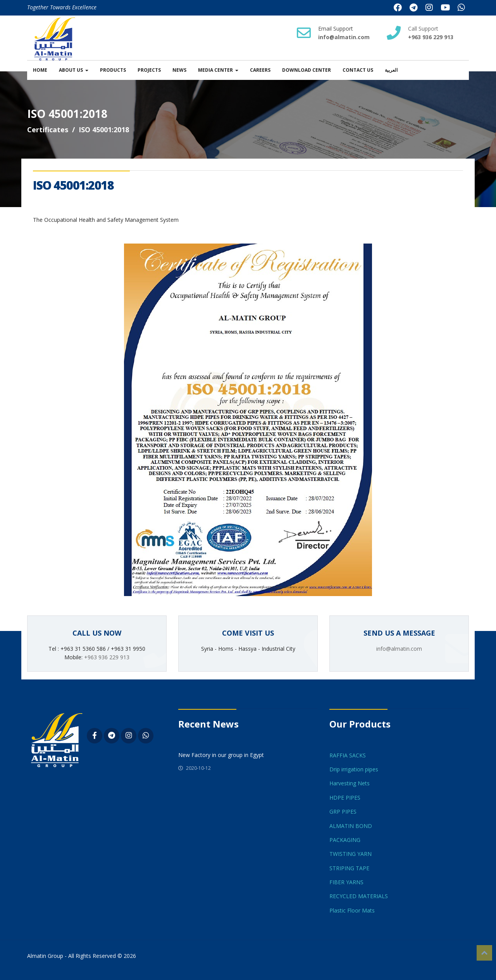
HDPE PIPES (345, 798)
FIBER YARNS (346, 882)
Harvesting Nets (350, 783)
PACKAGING (345, 840)
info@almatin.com (344, 37)
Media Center (215, 70)
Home (40, 70)
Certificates (48, 130)
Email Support (336, 29)
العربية (391, 70)
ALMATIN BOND (351, 826)
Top (484, 953)
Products (113, 70)
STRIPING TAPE (349, 868)
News (179, 70)
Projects (149, 70)
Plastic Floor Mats (352, 910)
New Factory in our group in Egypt (221, 755)
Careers (260, 70)
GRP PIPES (343, 811)
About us (71, 70)
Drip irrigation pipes (354, 769)
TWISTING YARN (350, 854)
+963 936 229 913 (107, 657)
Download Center (307, 70)
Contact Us (358, 70)
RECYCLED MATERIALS (359, 896)
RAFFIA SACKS (348, 755)
